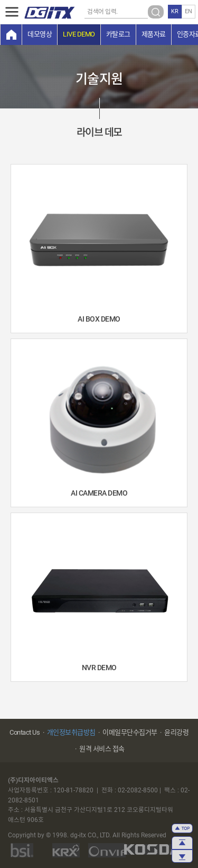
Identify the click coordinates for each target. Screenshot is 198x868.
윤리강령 (176, 732)
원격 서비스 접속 (102, 749)
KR (175, 11)
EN (188, 11)
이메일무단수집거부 (130, 732)
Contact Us (25, 732)
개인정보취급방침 (71, 732)
